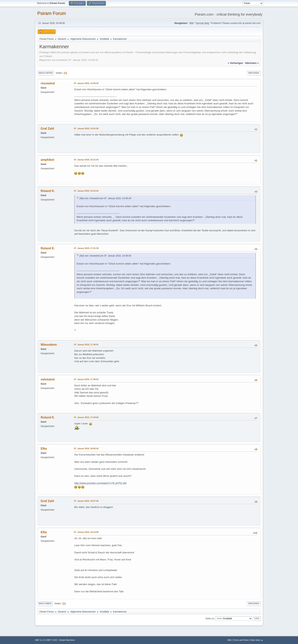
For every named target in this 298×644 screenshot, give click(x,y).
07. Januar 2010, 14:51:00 (86, 128)
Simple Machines (67, 640)
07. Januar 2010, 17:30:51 (86, 345)
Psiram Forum (52, 13)
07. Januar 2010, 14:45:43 (86, 83)
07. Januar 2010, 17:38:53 (86, 379)
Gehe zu (210, 619)
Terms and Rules (241, 640)
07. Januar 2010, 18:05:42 (86, 448)
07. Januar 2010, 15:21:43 (86, 160)
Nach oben (45, 604)
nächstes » (252, 63)
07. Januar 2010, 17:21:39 (86, 248)
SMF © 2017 (52, 640)
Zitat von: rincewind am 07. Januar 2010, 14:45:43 (105, 198)
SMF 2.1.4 (40, 640)
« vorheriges (235, 63)
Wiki (191, 23)
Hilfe (229, 640)
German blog (202, 23)
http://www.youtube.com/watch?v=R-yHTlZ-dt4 (100, 483)
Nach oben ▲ (257, 640)
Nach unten (46, 73)
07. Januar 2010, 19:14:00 (86, 532)
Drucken (254, 73)
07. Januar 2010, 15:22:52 (86, 191)
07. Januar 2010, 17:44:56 (86, 417)
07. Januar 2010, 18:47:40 (86, 501)
